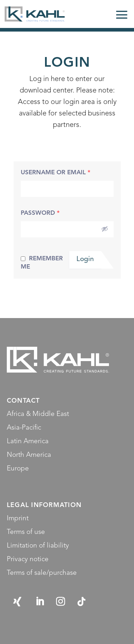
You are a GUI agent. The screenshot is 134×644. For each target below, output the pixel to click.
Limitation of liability (38, 546)
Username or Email (56, 173)
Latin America (28, 442)
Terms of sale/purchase (42, 573)
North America (29, 455)
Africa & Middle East (38, 414)
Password (40, 213)
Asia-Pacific (24, 428)
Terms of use (26, 532)
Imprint (18, 519)
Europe (18, 469)
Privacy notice (28, 560)
